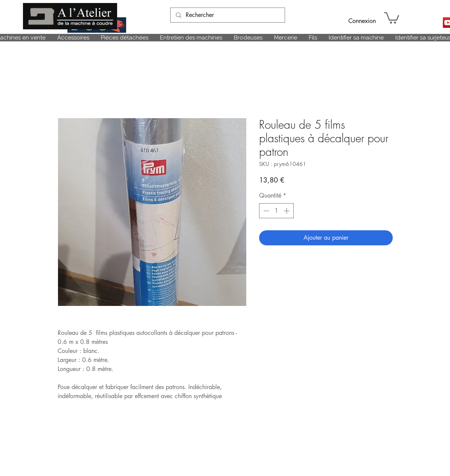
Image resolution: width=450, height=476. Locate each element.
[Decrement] (265, 211)
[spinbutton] (276, 211)
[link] (392, 17)
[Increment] (287, 211)
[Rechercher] (227, 15)
